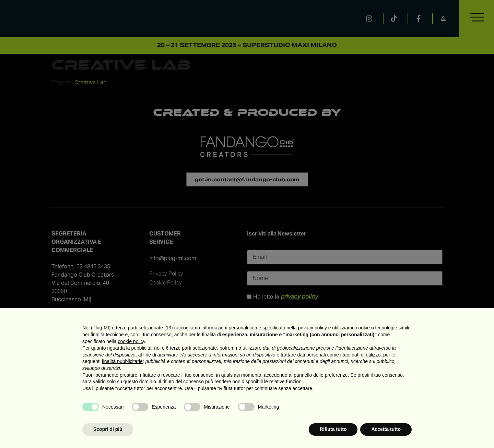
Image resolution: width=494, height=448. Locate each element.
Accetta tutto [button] (386, 429)
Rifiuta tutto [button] (333, 429)
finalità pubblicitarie (122, 361)
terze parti (180, 348)
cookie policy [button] (132, 341)
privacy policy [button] (313, 328)
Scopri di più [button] (108, 429)
